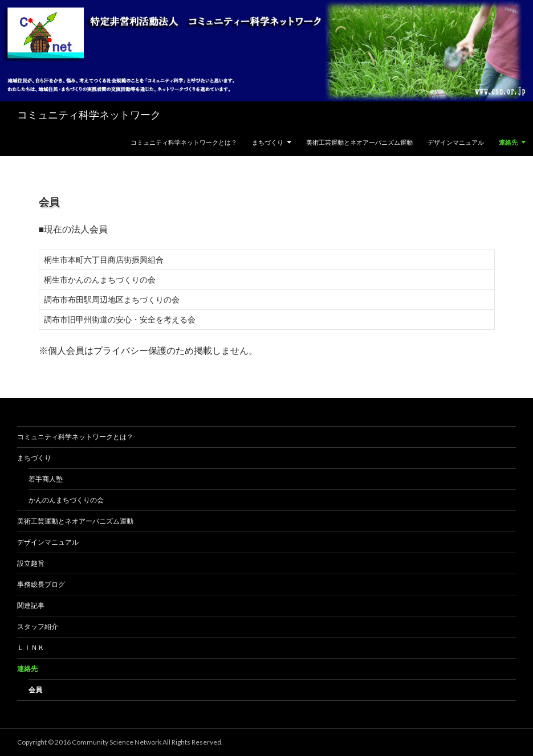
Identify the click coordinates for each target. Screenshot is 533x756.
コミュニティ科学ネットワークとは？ (184, 142)
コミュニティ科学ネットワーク (89, 115)
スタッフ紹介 (38, 626)
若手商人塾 (46, 479)
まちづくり (268, 142)
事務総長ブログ (41, 584)
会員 (35, 690)
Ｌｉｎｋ (31, 647)
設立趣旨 (31, 563)
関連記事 (31, 605)
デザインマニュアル (456, 142)
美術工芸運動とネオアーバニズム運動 (359, 142)
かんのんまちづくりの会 (66, 500)
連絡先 (508, 142)
